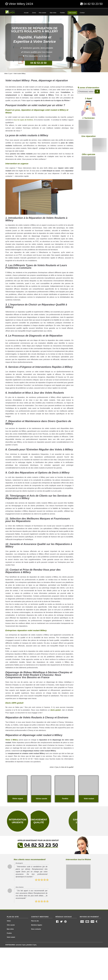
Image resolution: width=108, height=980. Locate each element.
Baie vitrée (10, 929)
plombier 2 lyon (31, 945)
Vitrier (9, 921)
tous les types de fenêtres (23, 120)
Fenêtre (9, 933)
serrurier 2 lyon (21, 945)
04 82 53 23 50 (93, 4)
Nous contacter (36, 929)
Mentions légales (37, 925)
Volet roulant (11, 937)
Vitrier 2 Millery (12, 740)
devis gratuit (56, 710)
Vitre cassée (11, 925)
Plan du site (35, 921)
